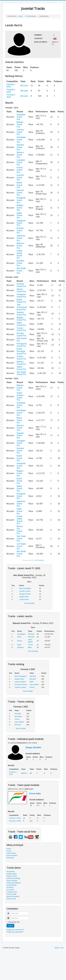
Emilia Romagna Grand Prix (21, 351)
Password (10, 917)
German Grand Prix (20, 193)
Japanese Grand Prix (21, 238)
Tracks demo (11, 853)
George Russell (25, 594)
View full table (29, 603)
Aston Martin (34, 685)
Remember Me (14, 922)
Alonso (20, 641)
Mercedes (18, 716)
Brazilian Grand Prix (20, 263)
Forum (9, 851)
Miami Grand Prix (19, 420)
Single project (12, 874)
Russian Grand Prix (20, 230)
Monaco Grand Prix (20, 155)
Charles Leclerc (25, 591)
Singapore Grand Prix (21, 223)
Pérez (19, 637)
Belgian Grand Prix (20, 208)
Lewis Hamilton (20, 682)
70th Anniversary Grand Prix (22, 307)
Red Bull (31, 634)
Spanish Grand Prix (20, 147)
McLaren (24, 86)
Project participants (14, 883)
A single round (12, 892)
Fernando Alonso (21, 685)
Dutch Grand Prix (19, 481)
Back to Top (59, 948)
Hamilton (20, 647)
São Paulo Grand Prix (21, 539)
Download (10, 858)
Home (9, 849)
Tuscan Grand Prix (21, 329)
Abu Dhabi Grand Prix (21, 271)
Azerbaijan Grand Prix (21, 140)
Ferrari (30, 645)
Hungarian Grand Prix (21, 200)
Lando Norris (24, 599)
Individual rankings (13, 878)
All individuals (12, 885)
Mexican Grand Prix (20, 246)
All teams (10, 887)
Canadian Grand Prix (21, 162)
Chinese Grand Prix (20, 132)
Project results (12, 876)
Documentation (12, 855)
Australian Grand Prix (21, 117)
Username (10, 912)
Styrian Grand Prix (21, 290)
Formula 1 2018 (15, 821)
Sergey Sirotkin (33, 747)
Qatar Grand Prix (19, 511)
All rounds (10, 890)
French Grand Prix (20, 170)
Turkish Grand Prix (21, 358)
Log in (10, 926)
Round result (11, 899)
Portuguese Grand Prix (22, 345)
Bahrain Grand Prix (20, 124)
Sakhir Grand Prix (21, 368)
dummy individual (13, 896)
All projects (11, 871)
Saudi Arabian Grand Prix (20, 396)
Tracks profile (12, 894)
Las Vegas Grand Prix (21, 546)
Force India (35, 794)
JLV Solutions (39, 560)
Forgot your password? (15, 932)
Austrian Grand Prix (20, 177)
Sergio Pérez (24, 597)
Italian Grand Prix (19, 215)
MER (30, 647)
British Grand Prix (19, 185)
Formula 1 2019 (15, 818)
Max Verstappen (25, 588)
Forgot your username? (15, 930)
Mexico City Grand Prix (20, 530)
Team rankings (12, 881)
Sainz (19, 645)
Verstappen (21, 634)
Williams (24, 773)
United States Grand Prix (20, 254)
